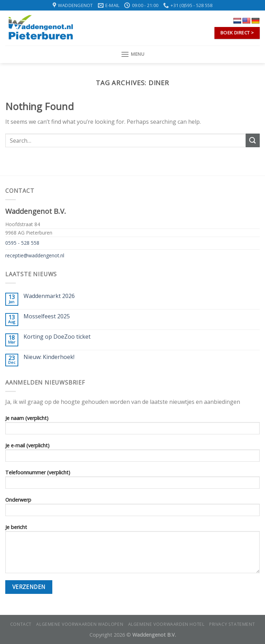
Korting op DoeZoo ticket (57, 337)
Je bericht (132, 551)
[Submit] (253, 140)
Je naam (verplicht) (132, 427)
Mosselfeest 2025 (47, 316)
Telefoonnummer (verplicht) (132, 481)
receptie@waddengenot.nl (35, 255)
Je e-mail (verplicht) (132, 454)
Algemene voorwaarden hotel (166, 624)
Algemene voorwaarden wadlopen (80, 624)
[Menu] (133, 54)
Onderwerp (132, 509)
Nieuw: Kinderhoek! (49, 357)
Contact (21, 624)
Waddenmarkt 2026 (49, 296)
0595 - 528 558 (22, 243)
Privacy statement (232, 624)
